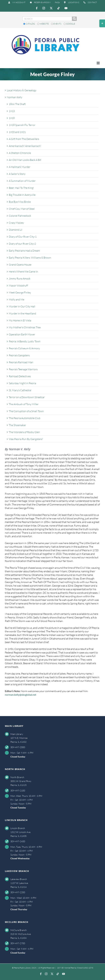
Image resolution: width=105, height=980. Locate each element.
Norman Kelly (15, 97)
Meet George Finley (20, 292)
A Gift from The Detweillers (24, 139)
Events (56, 24)
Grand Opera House (20, 265)
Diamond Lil (16, 230)
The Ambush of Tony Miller (24, 404)
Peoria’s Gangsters (19, 355)
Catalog (29, 24)
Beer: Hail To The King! (21, 188)
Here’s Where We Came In (23, 272)
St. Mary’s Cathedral (20, 390)
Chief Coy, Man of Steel (22, 209)
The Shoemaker (17, 425)
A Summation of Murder (22, 181)
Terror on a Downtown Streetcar (27, 397)
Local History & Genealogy (22, 90)
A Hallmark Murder (20, 167)
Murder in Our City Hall (22, 306)
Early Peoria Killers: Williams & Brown (30, 258)
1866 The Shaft (17, 104)
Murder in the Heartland (22, 313)
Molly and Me (16, 299)
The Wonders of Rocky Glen (24, 432)
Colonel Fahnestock (20, 216)
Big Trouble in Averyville (22, 195)
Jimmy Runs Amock (20, 279)
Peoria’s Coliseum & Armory (24, 348)
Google (69, 24)
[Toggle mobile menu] (98, 63)
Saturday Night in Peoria (22, 383)
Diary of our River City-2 (22, 244)
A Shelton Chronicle (20, 153)
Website (43, 24)
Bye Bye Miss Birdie (20, 202)
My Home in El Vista (20, 320)
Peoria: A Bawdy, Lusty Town (25, 341)
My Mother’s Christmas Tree (25, 327)
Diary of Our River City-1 (23, 237)
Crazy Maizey (16, 223)
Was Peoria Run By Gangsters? (26, 439)
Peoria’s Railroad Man (21, 362)
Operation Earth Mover (22, 334)
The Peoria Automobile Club (25, 418)
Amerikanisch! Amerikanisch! (25, 146)
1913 (12, 111)
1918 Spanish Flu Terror (22, 125)
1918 (12, 118)
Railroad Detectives (20, 376)
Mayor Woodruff (18, 285)
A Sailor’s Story (17, 174)
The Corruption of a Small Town (26, 411)
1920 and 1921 (17, 132)
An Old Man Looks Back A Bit (25, 160)
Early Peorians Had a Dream (24, 251)
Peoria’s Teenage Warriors (23, 369)
